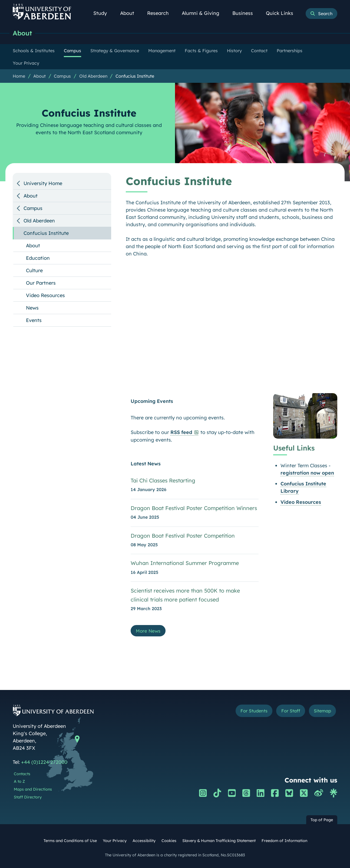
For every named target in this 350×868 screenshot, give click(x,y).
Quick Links (283, 13)
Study (103, 13)
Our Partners (41, 283)
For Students (246, 713)
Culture (34, 271)
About (130, 13)
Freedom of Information (284, 842)
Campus (62, 76)
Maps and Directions (33, 790)
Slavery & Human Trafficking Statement (219, 842)
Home (19, 76)
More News (149, 632)
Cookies (169, 842)
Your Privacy (115, 842)
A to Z (19, 782)
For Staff (286, 713)
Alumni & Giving (204, 13)
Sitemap (321, 713)
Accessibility (144, 842)
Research (161, 13)
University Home (43, 184)
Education (38, 258)
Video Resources (301, 502)
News (32, 308)
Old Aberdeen (93, 76)
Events (34, 320)
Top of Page (322, 821)
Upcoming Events (152, 401)
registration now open (307, 473)
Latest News (146, 464)
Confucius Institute (135, 76)
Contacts (22, 775)
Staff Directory (28, 798)
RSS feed (181, 433)
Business (246, 13)
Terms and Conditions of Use (70, 842)
